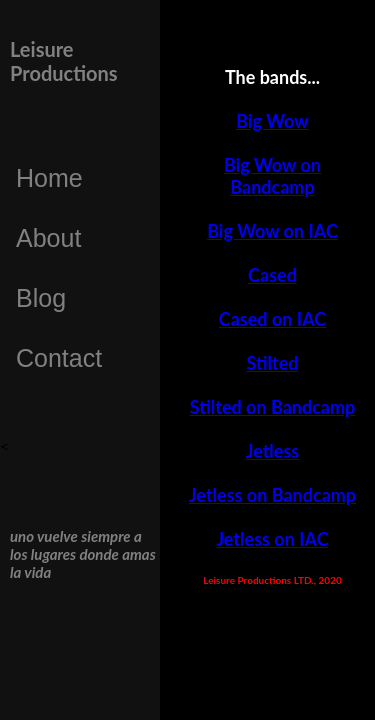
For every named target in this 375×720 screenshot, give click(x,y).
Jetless (273, 451)
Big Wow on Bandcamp (272, 176)
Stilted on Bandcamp (273, 407)
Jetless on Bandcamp (272, 495)
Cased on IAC (272, 319)
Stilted (273, 363)
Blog (41, 298)
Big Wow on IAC (272, 231)
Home (49, 178)
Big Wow (272, 121)
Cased (272, 275)
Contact (59, 358)
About (48, 238)
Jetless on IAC (272, 539)
